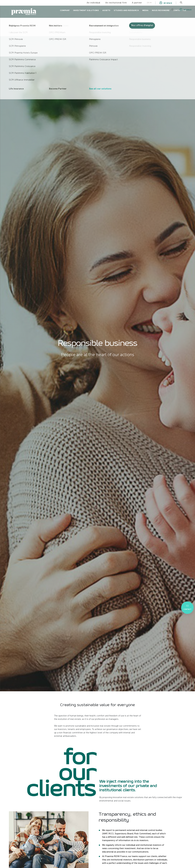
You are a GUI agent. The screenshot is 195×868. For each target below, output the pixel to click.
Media (145, 11)
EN (149, 3)
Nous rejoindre (161, 11)
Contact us (180, 11)
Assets (106, 11)
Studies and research (126, 11)
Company (65, 11)
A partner (137, 3)
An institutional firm (116, 3)
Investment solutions (86, 11)
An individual (93, 3)
